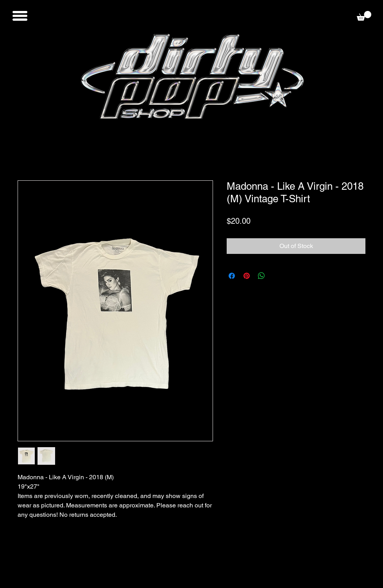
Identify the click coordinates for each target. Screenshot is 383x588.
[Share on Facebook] (232, 276)
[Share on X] (276, 276)
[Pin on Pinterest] (247, 276)
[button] (20, 16)
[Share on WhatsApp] (261, 276)
